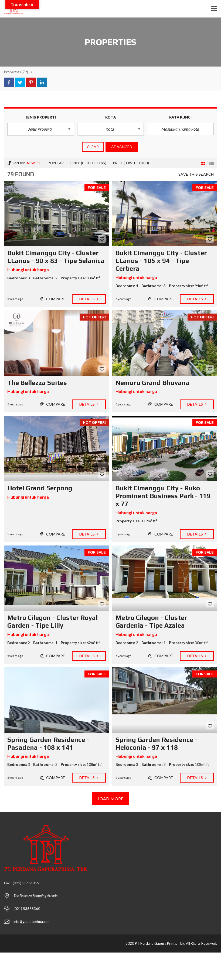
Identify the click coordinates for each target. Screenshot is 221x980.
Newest (34, 163)
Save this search (196, 174)
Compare (53, 299)
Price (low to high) (131, 163)
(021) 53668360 (27, 909)
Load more (110, 799)
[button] (41, 129)
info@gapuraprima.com (32, 922)
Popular (56, 163)
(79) (16, 72)
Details (89, 299)
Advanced (122, 147)
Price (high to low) (88, 163)
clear (93, 147)
